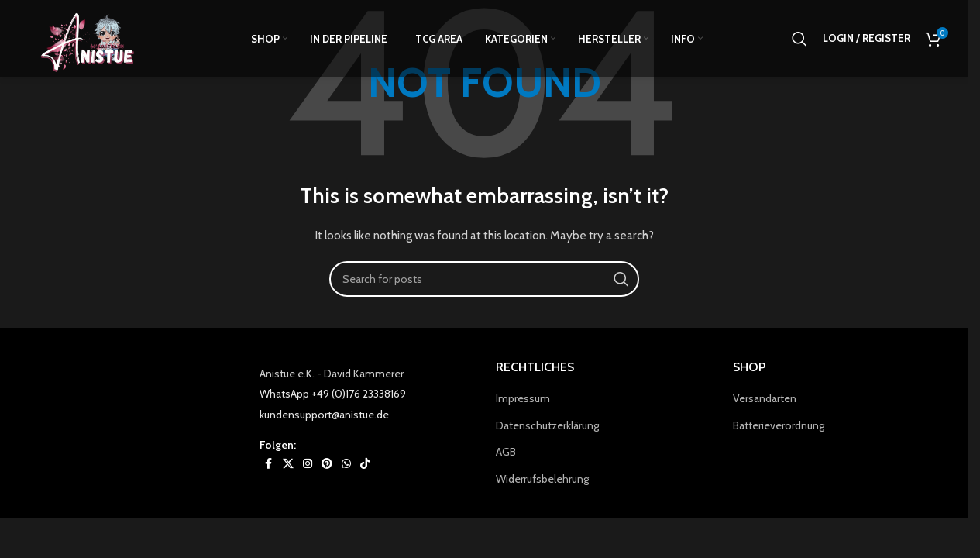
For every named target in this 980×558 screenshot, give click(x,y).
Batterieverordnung (779, 425)
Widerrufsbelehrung (542, 479)
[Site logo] (96, 40)
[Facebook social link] (269, 464)
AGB (506, 452)
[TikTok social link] (365, 464)
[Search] (799, 41)
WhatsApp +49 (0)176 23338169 (333, 394)
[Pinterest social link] (327, 464)
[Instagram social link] (308, 464)
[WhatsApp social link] (346, 464)
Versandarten (765, 398)
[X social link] (288, 464)
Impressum (523, 398)
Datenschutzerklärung (547, 425)
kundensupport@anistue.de (324, 415)
